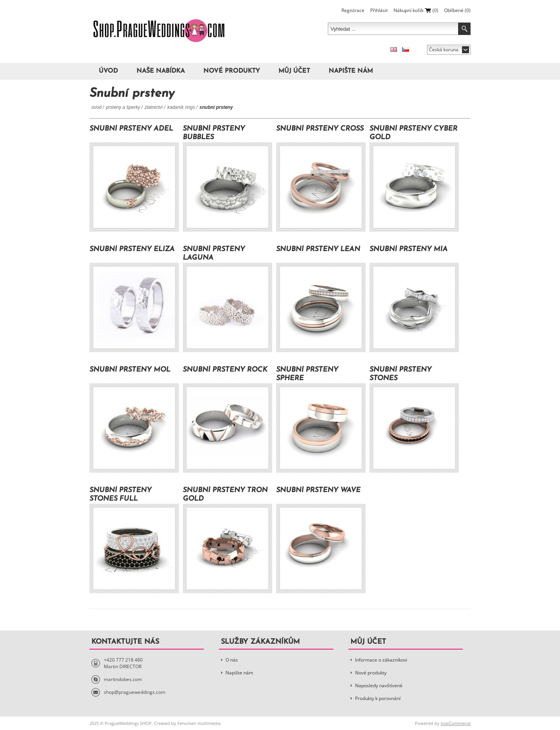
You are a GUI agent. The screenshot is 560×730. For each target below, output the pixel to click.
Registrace (353, 10)
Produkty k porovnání (378, 698)
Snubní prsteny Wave (318, 490)
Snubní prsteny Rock (225, 370)
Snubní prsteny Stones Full (121, 495)
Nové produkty (232, 71)
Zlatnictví (154, 107)
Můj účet (294, 71)
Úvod (108, 71)
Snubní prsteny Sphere (307, 374)
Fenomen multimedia (199, 723)
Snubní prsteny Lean (318, 249)
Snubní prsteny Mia (409, 249)
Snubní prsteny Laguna (214, 254)
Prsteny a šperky (123, 107)
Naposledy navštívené (379, 685)
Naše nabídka (161, 71)
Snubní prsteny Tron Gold (225, 495)
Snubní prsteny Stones (401, 374)
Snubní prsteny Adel (131, 129)
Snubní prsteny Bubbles (214, 133)
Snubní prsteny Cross (320, 129)
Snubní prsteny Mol (130, 370)
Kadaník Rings (181, 107)
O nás (232, 660)
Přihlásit (379, 10)
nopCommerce (456, 723)
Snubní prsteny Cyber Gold (413, 133)
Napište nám (351, 71)
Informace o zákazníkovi (381, 660)
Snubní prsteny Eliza (132, 249)
